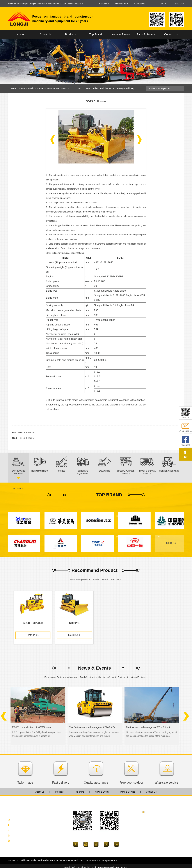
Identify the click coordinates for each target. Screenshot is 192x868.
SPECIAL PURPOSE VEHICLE (161, 842)
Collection (104, 4)
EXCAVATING (153, 837)
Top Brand (96, 35)
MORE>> (171, 543)
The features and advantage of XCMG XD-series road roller (94, 727)
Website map (122, 4)
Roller (95, 88)
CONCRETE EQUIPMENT (159, 832)
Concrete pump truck (107, 860)
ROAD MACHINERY (156, 822)
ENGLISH (180, 4)
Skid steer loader (29, 860)
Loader (87, 88)
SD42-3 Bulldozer (26, 433)
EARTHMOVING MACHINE (53, 88)
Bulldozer (79, 860)
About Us (45, 35)
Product (32, 88)
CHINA (163, 4)
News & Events (121, 35)
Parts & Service (146, 35)
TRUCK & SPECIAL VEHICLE (160, 847)
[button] (53, 140)
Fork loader (106, 88)
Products (70, 35)
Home (20, 35)
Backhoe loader (58, 860)
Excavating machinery (124, 88)
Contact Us (140, 4)
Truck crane (90, 860)
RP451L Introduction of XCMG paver (32, 727)
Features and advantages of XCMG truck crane (151, 727)
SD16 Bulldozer (27, 438)
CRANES (150, 827)
